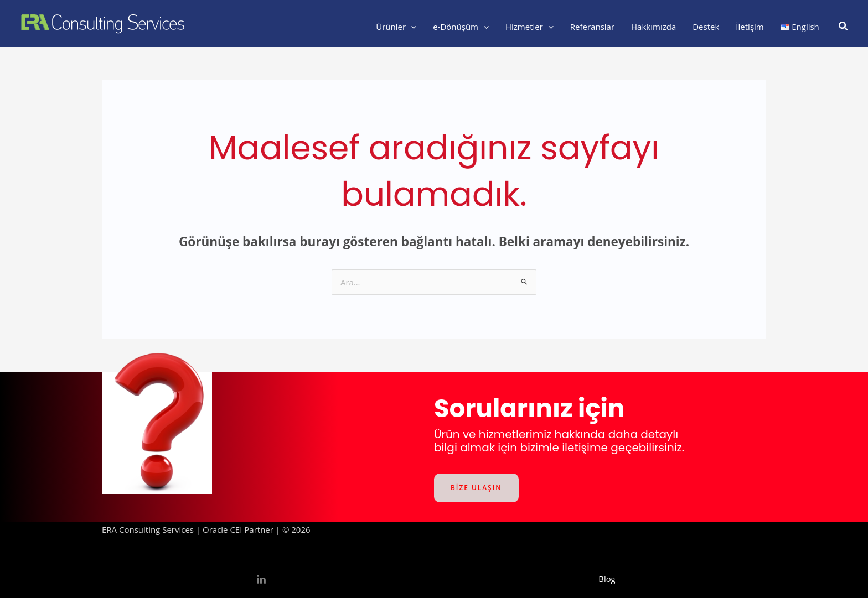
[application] (411, 27)
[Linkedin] (261, 580)
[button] (844, 27)
